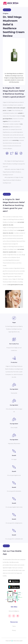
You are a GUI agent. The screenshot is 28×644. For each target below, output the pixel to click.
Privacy (14, 630)
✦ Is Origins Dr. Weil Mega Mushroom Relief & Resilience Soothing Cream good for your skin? (14, 164)
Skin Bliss (14, 607)
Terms (14, 626)
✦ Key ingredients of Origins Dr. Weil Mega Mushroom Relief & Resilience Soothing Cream (13, 180)
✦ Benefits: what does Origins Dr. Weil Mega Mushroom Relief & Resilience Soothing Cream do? (14, 172)
